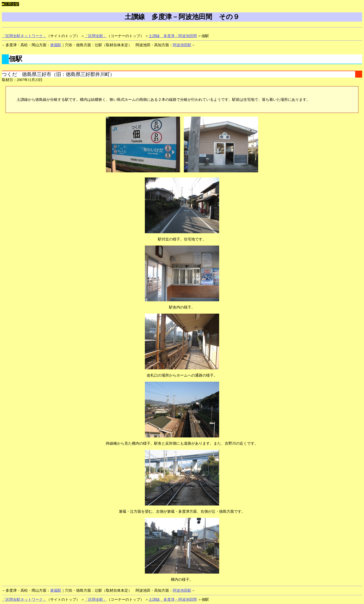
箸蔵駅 (56, 45)
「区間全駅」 (96, 36)
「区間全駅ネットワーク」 (24, 36)
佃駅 (16, 59)
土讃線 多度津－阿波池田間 (173, 36)
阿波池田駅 (182, 45)
